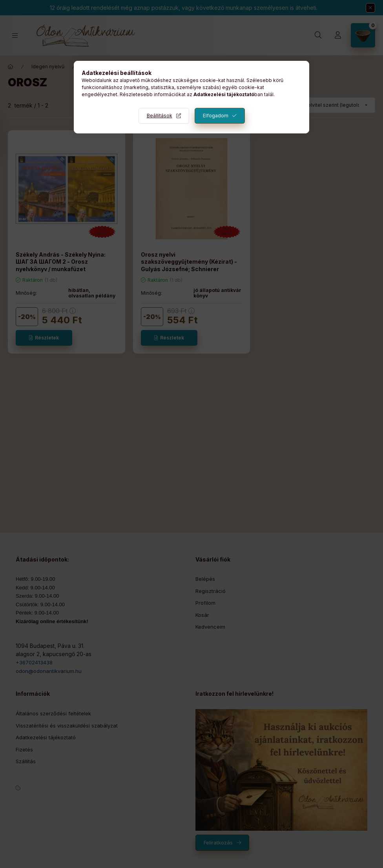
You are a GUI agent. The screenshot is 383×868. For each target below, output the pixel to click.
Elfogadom (216, 116)
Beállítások (160, 116)
